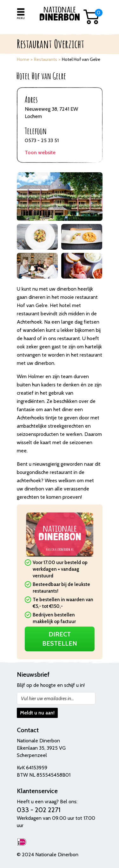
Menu (21, 18)
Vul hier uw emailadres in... (47, 698)
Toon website (40, 152)
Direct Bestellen (60, 639)
